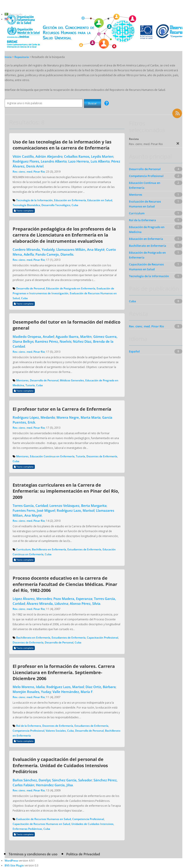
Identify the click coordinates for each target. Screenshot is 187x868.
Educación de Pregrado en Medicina (147, 229)
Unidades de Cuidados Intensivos (92, 824)
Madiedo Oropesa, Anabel (33, 336)
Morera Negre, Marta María (79, 417)
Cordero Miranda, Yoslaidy (34, 249)
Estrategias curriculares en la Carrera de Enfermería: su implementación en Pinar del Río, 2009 (66, 491)
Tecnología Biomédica (26, 205)
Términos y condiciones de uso (33, 854)
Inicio (8, 57)
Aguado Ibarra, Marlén (74, 336)
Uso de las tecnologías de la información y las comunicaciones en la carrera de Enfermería (62, 145)
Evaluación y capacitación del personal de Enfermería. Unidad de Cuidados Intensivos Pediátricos (60, 765)
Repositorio (22, 57)
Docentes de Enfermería (102, 456)
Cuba (75, 205)
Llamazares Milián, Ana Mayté (80, 249)
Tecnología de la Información (34, 200)
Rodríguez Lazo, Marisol (76, 510)
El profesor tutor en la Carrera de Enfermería (62, 409)
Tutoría (30, 385)
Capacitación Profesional (102, 638)
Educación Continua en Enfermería (52, 456)
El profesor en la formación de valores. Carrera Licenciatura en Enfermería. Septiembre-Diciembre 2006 (64, 672)
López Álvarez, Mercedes (32, 599)
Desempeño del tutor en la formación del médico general (66, 325)
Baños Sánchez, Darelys (32, 780)
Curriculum (23, 549)
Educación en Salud (100, 200)
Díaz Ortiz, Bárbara (101, 687)
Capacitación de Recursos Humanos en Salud (41, 824)
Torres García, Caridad (30, 506)
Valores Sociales (56, 731)
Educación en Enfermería (70, 200)
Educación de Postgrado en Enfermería (71, 288)
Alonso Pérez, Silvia (85, 603)
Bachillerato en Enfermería (49, 549)
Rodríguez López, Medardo (34, 417)
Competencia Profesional (28, 731)
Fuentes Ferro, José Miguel (34, 510)
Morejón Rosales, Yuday (32, 692)
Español (134, 351)
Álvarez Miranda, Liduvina (47, 603)
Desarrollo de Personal (30, 288)
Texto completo (24, 211)
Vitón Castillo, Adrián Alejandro (38, 156)
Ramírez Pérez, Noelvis (53, 341)
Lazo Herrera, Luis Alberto (89, 161)
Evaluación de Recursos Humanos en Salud (44, 819)
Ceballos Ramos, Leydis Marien (89, 156)
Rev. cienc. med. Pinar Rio (29, 172)
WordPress (11, 861)
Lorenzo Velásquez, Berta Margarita (78, 506)
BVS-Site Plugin (14, 865)
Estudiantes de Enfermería (84, 549)
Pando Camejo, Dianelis (54, 254)
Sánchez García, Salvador (72, 780)
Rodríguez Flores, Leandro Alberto (40, 161)
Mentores (22, 380)
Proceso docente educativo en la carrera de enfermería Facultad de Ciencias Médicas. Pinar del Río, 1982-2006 (65, 584)
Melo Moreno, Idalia (29, 687)
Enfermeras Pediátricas (27, 829)
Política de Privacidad (83, 854)
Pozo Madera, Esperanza (73, 599)
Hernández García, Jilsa (54, 785)
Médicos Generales (72, 380)
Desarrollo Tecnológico (56, 205)
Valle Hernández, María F (73, 692)
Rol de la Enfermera (29, 726)
